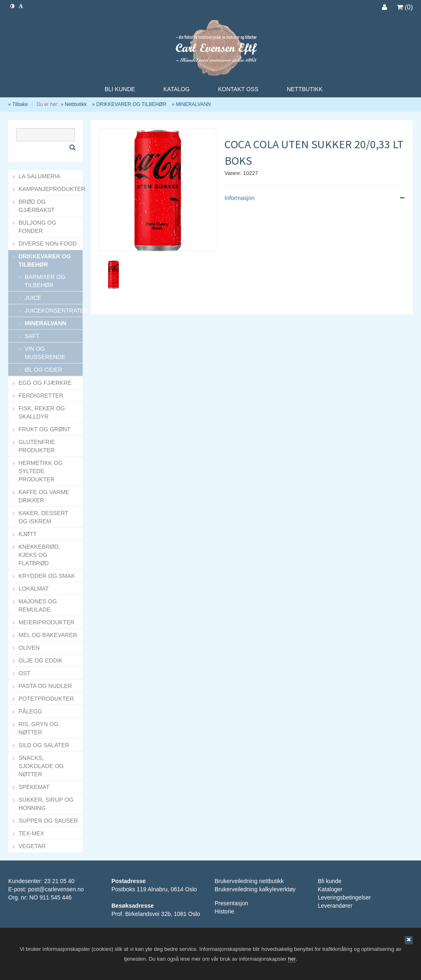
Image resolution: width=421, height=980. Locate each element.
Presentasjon (231, 903)
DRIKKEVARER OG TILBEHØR (131, 104)
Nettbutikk (75, 104)
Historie (224, 911)
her (292, 959)
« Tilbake (18, 104)
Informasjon (315, 198)
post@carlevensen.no (56, 889)
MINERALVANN (193, 104)
